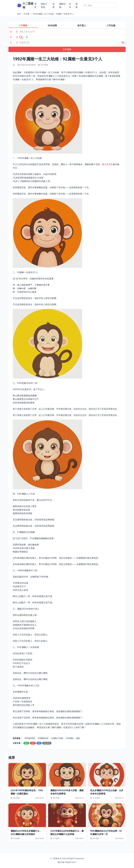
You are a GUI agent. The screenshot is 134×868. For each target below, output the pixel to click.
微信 (26, 743)
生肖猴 (27, 14)
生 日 (14, 42)
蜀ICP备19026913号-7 (67, 862)
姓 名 (14, 32)
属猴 (78, 738)
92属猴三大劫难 (57, 738)
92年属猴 (70, 738)
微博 (33, 743)
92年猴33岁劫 (30, 738)
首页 (19, 14)
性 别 (14, 37)
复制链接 (47, 743)
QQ (39, 743)
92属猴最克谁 (43, 738)
